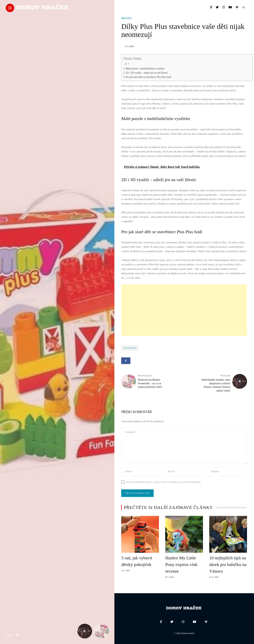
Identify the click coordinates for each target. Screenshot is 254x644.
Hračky (127, 18)
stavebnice (130, 348)
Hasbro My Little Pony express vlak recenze (181, 564)
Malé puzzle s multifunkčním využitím (145, 69)
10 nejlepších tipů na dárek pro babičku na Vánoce (228, 564)
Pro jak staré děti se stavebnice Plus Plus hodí (148, 77)
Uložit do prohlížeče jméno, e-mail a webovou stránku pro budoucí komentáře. (163, 482)
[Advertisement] (184, 310)
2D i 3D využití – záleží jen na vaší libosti (147, 73)
